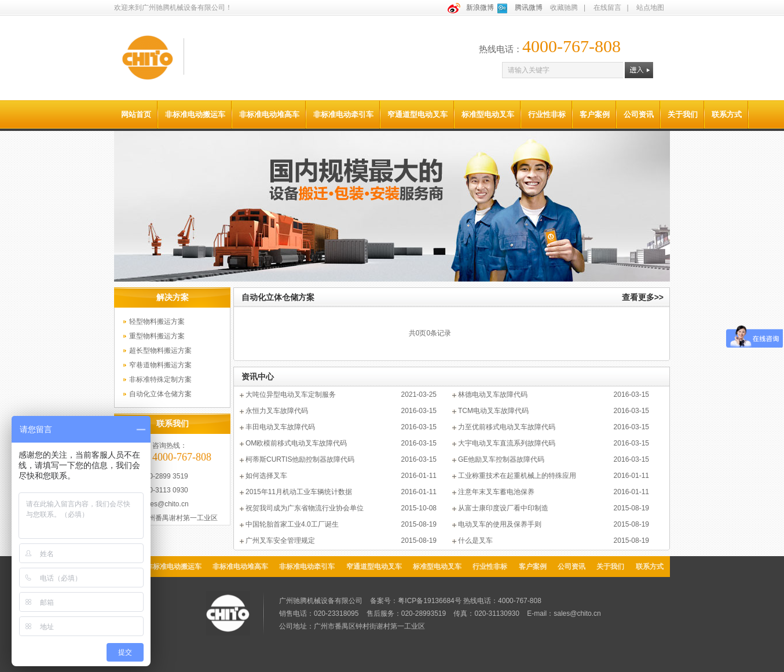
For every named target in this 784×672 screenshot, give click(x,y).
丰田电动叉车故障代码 (280, 427)
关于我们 (683, 114)
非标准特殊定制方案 (160, 379)
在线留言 (607, 8)
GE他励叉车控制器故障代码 (501, 459)
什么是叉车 (475, 540)
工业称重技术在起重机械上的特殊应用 (517, 476)
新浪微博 (480, 8)
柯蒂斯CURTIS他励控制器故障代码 (300, 459)
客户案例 (595, 114)
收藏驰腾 (564, 8)
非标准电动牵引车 (343, 114)
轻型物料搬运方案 (157, 322)
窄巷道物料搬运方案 (160, 365)
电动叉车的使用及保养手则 (500, 524)
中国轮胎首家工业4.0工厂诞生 (292, 524)
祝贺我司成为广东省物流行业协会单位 (305, 508)
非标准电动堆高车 (269, 114)
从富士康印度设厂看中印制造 (503, 508)
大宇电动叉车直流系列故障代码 (507, 443)
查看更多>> (643, 297)
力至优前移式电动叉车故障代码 (507, 427)
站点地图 (650, 8)
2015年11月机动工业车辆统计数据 (299, 492)
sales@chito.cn (165, 504)
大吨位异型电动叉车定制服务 (291, 395)
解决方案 (173, 297)
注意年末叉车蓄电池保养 (496, 492)
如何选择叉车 (266, 476)
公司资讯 (639, 114)
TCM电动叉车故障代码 (493, 411)
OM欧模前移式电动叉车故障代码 (296, 443)
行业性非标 (547, 114)
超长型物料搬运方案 (160, 350)
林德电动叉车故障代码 (493, 395)
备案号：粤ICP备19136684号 (415, 601)
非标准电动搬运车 (195, 114)
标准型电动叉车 (488, 114)
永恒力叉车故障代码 (277, 411)
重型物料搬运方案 (157, 336)
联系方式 (727, 114)
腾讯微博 (529, 8)
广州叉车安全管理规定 (280, 540)
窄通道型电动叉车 (417, 114)
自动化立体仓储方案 (160, 394)
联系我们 (173, 423)
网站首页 (136, 114)
